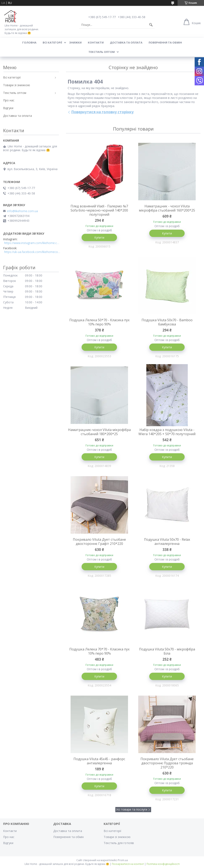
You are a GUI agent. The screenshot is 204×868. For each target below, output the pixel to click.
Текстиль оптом (102, 52)
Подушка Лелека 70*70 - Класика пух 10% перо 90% (99, 651)
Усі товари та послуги (132, 809)
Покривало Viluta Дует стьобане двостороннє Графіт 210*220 (99, 542)
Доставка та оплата (126, 42)
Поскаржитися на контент (128, 864)
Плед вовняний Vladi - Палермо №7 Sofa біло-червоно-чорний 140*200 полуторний (99, 210)
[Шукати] (151, 25)
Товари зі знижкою (17, 85)
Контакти (96, 42)
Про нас (9, 100)
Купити (99, 237)
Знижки (75, 42)
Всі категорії (52, 42)
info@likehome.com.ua (22, 211)
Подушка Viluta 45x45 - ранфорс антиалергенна (99, 761)
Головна (29, 42)
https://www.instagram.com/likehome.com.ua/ (32, 243)
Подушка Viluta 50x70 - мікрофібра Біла (167, 651)
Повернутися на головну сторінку (102, 112)
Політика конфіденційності (163, 864)
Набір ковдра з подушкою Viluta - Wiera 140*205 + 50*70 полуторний (167, 432)
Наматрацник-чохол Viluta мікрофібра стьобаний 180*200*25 (99, 432)
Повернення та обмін (165, 42)
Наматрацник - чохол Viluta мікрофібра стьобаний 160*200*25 (167, 208)
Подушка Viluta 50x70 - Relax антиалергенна (167, 542)
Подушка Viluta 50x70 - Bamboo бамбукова (167, 322)
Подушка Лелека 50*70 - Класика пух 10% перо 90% (99, 322)
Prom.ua (123, 860)
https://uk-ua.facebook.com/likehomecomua (32, 252)
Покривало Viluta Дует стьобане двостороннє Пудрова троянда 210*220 (167, 763)
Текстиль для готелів (119, 843)
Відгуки (8, 108)
